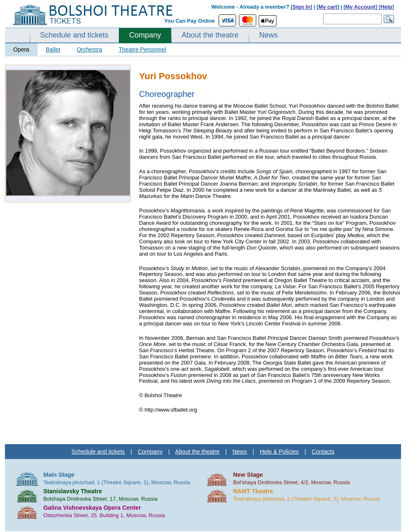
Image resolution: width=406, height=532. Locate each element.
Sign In (301, 7)
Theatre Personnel (142, 49)
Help (386, 7)
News (268, 35)
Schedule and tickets (74, 35)
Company (145, 35)
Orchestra (89, 49)
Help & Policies (279, 452)
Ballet (53, 49)
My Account (360, 7)
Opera (21, 49)
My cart (328, 7)
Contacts (323, 452)
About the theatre (210, 35)
